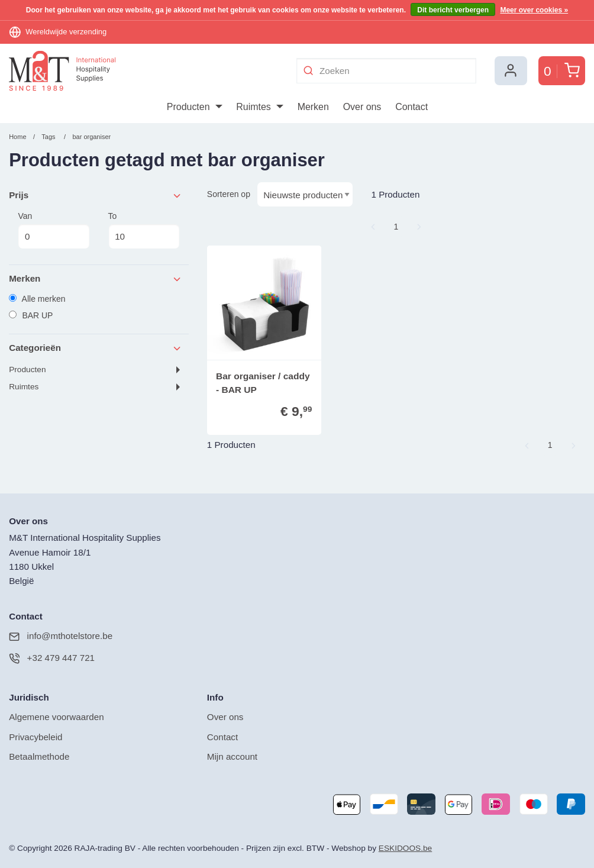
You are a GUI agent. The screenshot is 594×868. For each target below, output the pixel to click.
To (144, 230)
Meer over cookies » (534, 10)
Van (54, 230)
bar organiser (91, 137)
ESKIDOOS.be (405, 848)
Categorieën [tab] (96, 348)
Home (17, 137)
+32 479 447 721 (52, 658)
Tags (48, 137)
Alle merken (37, 299)
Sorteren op (229, 194)
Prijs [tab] (96, 196)
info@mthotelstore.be (61, 636)
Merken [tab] (96, 279)
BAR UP (31, 315)
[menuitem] (194, 107)
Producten (27, 370)
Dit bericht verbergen (453, 10)
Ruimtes (24, 387)
